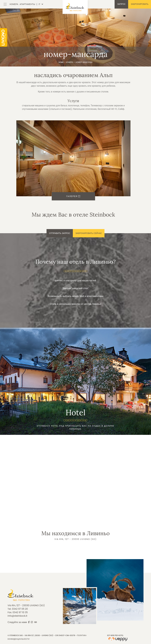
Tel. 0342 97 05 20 (18, 609)
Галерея (73, 196)
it (39, 4)
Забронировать (140, 4)
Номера (14, 4)
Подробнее (75, 381)
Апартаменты (27, 4)
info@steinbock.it (17, 616)
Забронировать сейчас (89, 233)
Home (61, 62)
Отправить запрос (60, 233)
